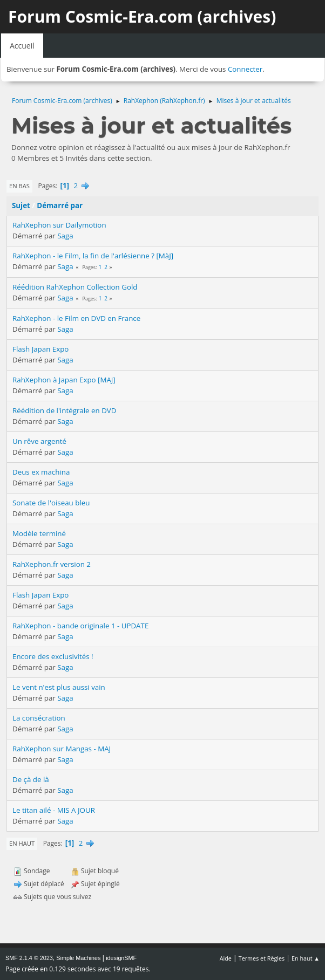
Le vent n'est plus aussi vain (59, 687)
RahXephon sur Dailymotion (59, 225)
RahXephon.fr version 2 (52, 564)
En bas (19, 186)
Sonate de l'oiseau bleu (51, 503)
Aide (226, 958)
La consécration (39, 718)
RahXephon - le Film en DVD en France (76, 318)
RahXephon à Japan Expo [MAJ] (64, 380)
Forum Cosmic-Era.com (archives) (142, 16)
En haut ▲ (306, 958)
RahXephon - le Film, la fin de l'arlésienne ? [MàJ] (93, 256)
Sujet (21, 205)
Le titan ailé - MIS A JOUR (54, 810)
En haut (22, 843)
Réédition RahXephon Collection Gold (75, 287)
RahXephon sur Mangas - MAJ (62, 749)
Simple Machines (78, 958)
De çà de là (31, 779)
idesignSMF (121, 958)
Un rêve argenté (39, 441)
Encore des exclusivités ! (53, 656)
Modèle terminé (39, 533)
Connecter (245, 69)
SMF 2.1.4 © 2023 (29, 958)
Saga (65, 236)
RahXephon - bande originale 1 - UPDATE (80, 626)
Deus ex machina (41, 472)
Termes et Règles (262, 958)
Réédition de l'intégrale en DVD (64, 410)
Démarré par (60, 205)
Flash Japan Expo (40, 349)
